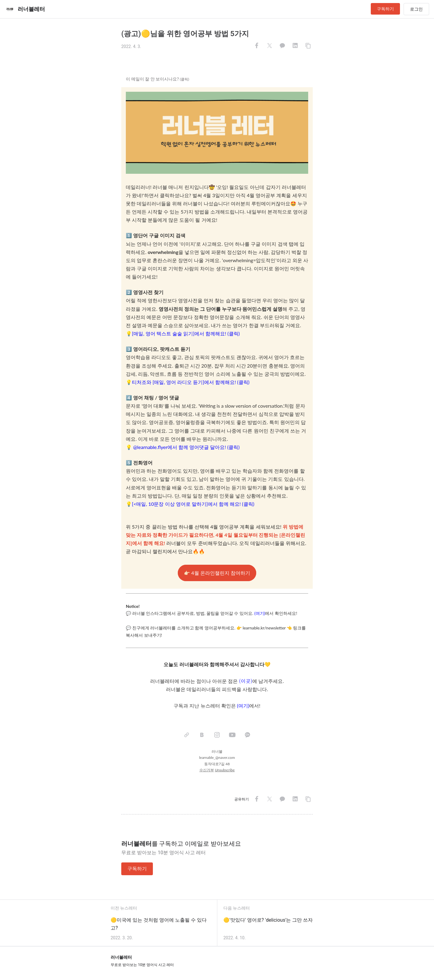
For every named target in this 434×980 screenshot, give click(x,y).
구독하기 (385, 9)
